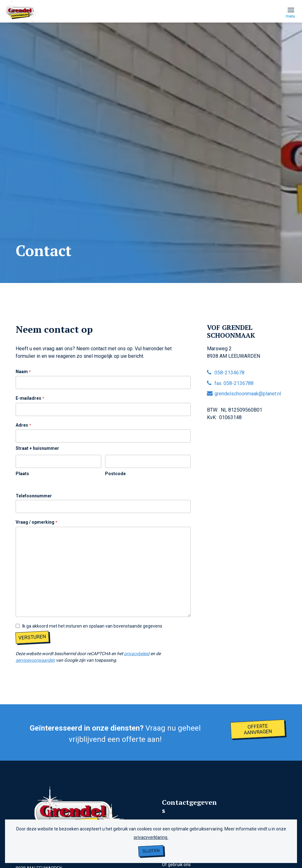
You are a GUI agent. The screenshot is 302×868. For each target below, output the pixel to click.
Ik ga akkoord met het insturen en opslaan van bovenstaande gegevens (92, 626)
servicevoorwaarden (35, 660)
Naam (23, 372)
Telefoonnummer (34, 496)
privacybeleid (137, 654)
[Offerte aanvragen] (258, 729)
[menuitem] (291, 10)
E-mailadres (30, 398)
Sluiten (151, 851)
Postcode (115, 474)
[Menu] (291, 10)
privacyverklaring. (151, 837)
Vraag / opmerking (36, 522)
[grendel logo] (23, 24)
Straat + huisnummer (37, 448)
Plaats (22, 474)
